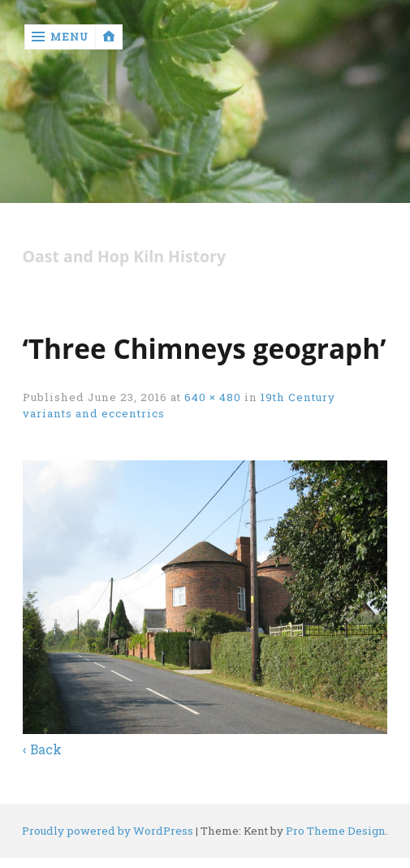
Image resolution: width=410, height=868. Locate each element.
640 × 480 (213, 397)
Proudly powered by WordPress (108, 831)
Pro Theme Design (336, 831)
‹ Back (42, 749)
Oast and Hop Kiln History (125, 257)
